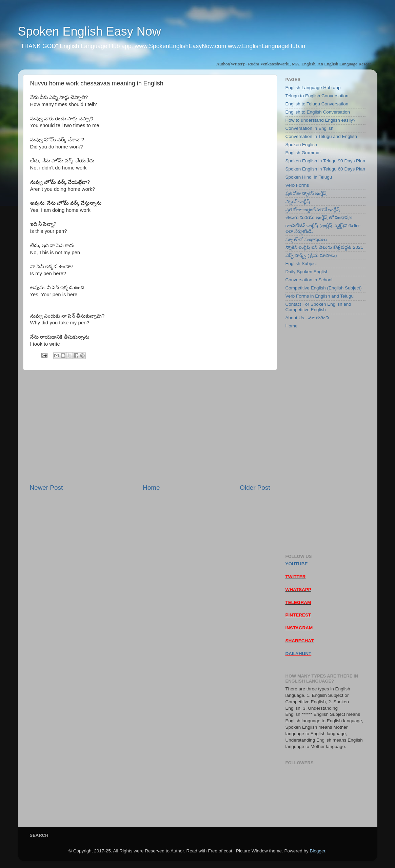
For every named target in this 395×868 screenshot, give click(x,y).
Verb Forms (297, 185)
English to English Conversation (318, 112)
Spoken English (301, 145)
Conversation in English (310, 128)
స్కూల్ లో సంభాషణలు (306, 239)
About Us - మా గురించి (307, 318)
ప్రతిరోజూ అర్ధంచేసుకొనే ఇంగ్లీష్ (313, 210)
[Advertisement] (150, 427)
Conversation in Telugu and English (321, 136)
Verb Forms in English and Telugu (320, 296)
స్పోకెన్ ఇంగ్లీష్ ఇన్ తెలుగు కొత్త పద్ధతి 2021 (324, 247)
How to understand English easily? (321, 120)
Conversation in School (309, 280)
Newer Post (46, 488)
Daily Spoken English (307, 272)
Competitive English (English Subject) (324, 288)
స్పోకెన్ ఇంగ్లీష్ (298, 201)
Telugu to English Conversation (317, 96)
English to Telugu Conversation (317, 104)
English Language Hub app (313, 88)
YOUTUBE (297, 564)
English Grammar (303, 153)
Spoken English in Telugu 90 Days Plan (325, 161)
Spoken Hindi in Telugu (309, 177)
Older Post (255, 488)
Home (151, 488)
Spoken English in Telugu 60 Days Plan (325, 169)
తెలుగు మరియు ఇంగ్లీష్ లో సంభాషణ (319, 217)
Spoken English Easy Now (90, 31)
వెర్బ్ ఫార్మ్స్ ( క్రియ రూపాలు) (311, 255)
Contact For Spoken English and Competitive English (318, 307)
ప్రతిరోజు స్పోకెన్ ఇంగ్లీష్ (306, 193)
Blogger (317, 851)
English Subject (301, 264)
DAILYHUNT (299, 654)
